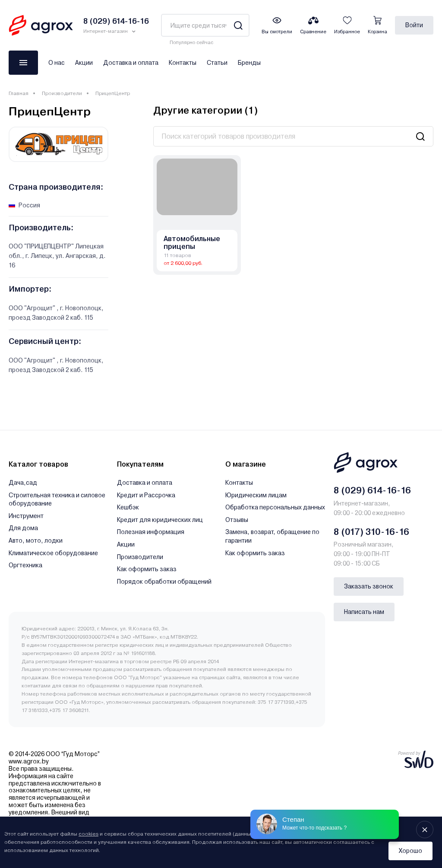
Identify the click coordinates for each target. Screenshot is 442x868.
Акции (84, 63)
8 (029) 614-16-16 (372, 490)
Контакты (183, 63)
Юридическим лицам (256, 495)
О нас (57, 63)
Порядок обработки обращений (164, 582)
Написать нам (364, 612)
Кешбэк (128, 507)
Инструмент (26, 516)
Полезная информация (151, 532)
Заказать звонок (369, 586)
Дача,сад (23, 483)
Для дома (23, 528)
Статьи (217, 63)
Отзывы (237, 520)
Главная (19, 93)
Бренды (249, 63)
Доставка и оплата (131, 63)
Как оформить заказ (147, 569)
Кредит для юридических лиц (160, 520)
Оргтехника (25, 565)
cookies (88, 834)
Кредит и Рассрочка (146, 495)
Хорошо (410, 851)
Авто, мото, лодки (36, 541)
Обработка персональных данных (275, 507)
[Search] (238, 25)
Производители (62, 93)
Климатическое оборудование (53, 553)
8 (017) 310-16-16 (371, 532)
